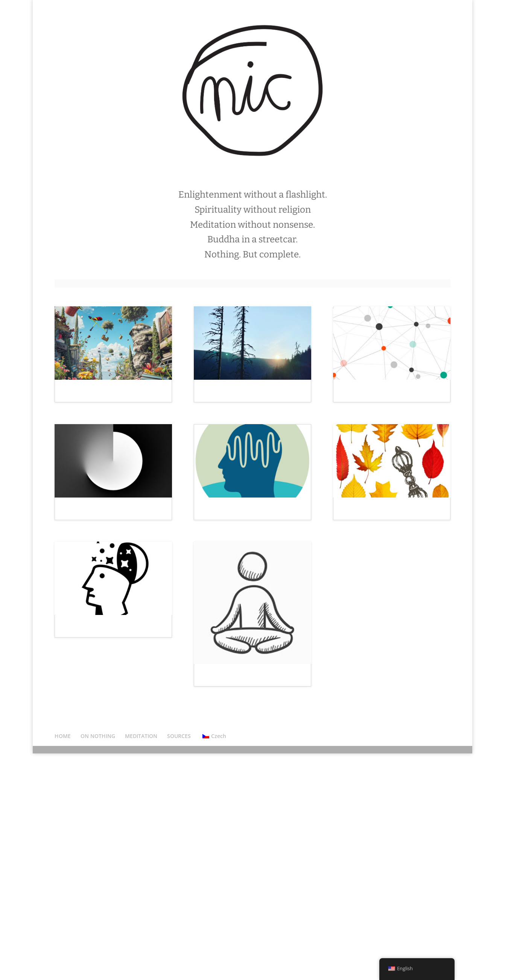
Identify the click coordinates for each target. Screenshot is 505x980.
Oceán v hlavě (224, 581)
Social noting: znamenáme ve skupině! (387, 398)
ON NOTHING (98, 962)
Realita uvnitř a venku (96, 581)
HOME (63, 962)
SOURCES (179, 962)
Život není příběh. (229, 394)
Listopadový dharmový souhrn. (390, 597)
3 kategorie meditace (234, 826)
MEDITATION (141, 962)
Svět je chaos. (84, 394)
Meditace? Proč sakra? (97, 778)
